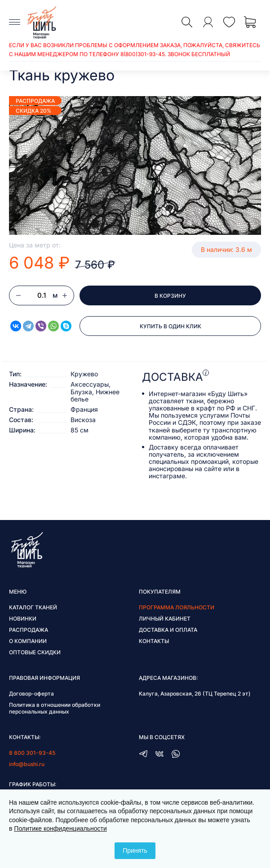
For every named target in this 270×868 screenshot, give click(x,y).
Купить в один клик (170, 326)
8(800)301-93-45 (143, 54)
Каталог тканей (33, 607)
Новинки (23, 619)
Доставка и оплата (168, 630)
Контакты (154, 641)
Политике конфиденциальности (60, 828)
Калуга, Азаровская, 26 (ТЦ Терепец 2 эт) (195, 694)
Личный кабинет (165, 619)
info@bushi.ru (27, 764)
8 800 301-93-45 (32, 753)
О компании (28, 641)
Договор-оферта (31, 694)
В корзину (170, 296)
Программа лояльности (177, 607)
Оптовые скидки (35, 652)
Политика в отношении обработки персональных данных (55, 708)
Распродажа (29, 630)
